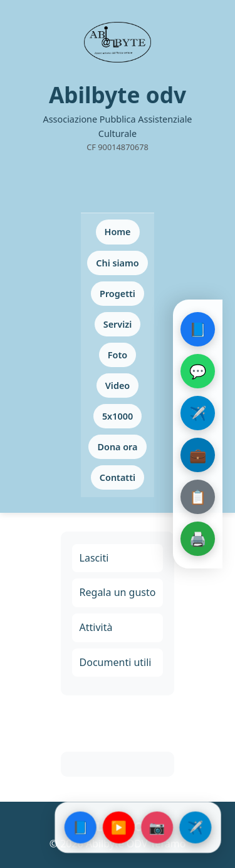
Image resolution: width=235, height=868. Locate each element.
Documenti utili (116, 662)
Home (118, 232)
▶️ (119, 827)
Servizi (118, 324)
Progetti (118, 294)
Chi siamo (117, 263)
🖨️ (198, 538)
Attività (96, 627)
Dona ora (117, 447)
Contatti (118, 477)
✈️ (198, 413)
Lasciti (94, 558)
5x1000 (118, 416)
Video (118, 386)
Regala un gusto (118, 592)
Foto (118, 355)
